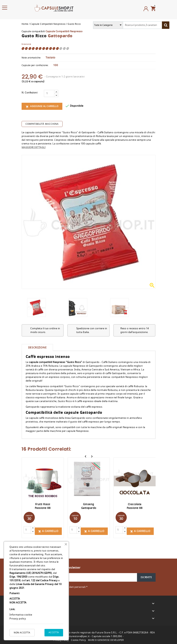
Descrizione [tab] (37, 348)
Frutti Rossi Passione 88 (43, 506)
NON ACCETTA (22, 633)
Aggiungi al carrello (42, 106)
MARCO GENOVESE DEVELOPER (106, 639)
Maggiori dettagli (34, 147)
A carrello (48, 530)
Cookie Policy (78, 639)
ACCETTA (54, 632)
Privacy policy (18, 619)
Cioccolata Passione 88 (135, 506)
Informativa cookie (21, 615)
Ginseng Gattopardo (89, 506)
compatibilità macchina (42, 124)
